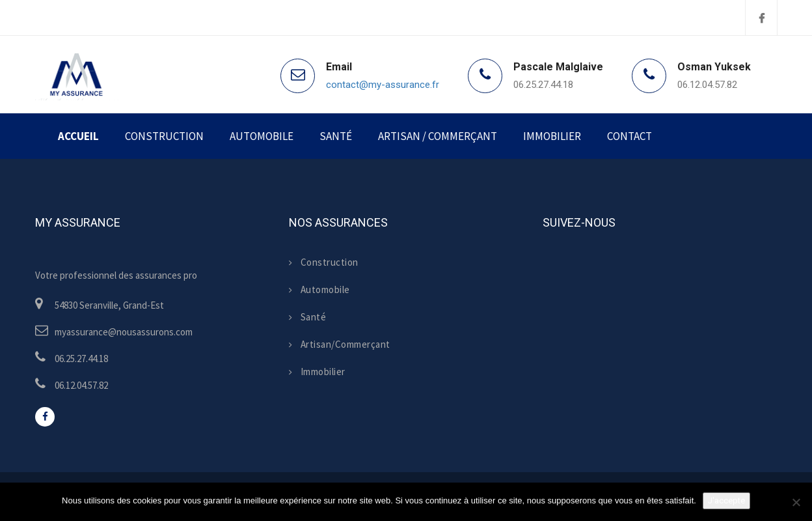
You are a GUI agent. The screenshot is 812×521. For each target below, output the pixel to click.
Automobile (262, 136)
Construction (164, 136)
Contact (629, 136)
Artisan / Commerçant (438, 136)
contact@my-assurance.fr (383, 85)
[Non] (796, 502)
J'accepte (726, 500)
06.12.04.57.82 (707, 85)
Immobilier (552, 136)
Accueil (78, 136)
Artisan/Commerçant (340, 344)
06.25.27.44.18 (543, 85)
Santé (336, 136)
